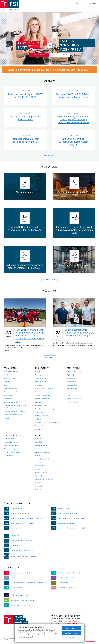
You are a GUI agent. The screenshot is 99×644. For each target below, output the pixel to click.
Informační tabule (41, 466)
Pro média (38, 486)
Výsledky (69, 395)
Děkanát (38, 456)
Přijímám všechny (72, 628)
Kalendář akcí (40, 442)
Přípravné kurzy (9, 399)
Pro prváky (39, 385)
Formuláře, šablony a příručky (45, 409)
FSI (4, 10)
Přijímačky (7, 382)
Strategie (38, 469)
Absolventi (39, 449)
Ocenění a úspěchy (41, 445)
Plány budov (39, 483)
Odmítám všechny (72, 633)
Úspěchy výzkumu (72, 375)
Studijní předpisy (41, 378)
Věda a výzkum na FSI (74, 372)
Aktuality (38, 439)
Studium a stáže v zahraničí (44, 388)
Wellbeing (38, 419)
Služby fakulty (8, 456)
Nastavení (72, 638)
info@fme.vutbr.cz (71, 623)
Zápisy (6, 385)
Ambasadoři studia (10, 378)
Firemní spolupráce (10, 439)
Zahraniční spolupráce (11, 449)
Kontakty (7, 418)
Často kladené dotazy (11, 388)
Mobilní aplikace (9, 395)
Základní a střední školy (11, 452)
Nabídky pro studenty (42, 399)
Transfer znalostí (72, 388)
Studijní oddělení (41, 426)
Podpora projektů (72, 385)
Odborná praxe (40, 392)
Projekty (69, 392)
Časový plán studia (41, 382)
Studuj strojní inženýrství (12, 372)
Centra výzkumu (72, 382)
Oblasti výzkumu (72, 378)
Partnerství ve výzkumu (11, 442)
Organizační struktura (42, 452)
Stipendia (38, 402)
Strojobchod (39, 462)
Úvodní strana (15, 10)
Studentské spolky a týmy (43, 395)
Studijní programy (41, 375)
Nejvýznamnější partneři (11, 445)
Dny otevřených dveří (11, 392)
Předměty (38, 372)
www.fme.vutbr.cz (71, 621)
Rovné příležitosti (41, 476)
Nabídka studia (9, 375)
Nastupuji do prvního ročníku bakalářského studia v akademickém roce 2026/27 (48, 70)
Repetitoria (39, 429)
